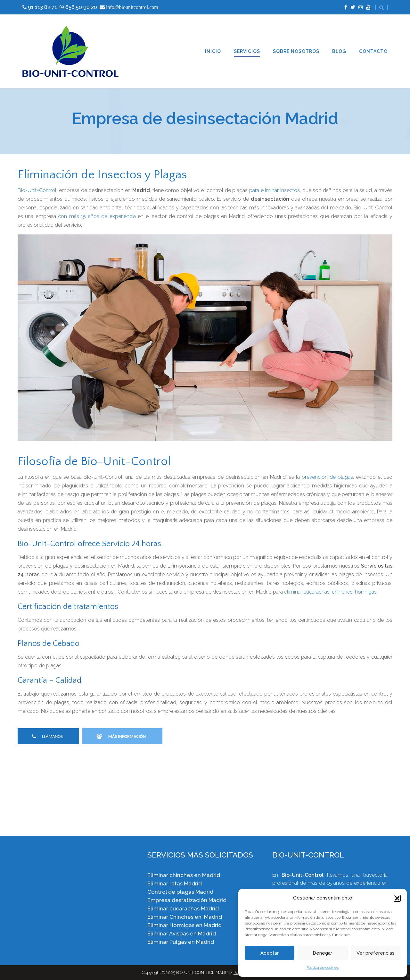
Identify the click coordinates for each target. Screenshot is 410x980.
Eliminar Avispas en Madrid (182, 934)
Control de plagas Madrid (180, 892)
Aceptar (270, 953)
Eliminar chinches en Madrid (184, 875)
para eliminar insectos (275, 190)
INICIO (213, 51)
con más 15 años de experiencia (97, 216)
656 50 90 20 (81, 7)
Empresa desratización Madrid (187, 900)
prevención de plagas (327, 477)
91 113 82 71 (42, 7)
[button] (397, 898)
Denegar (322, 953)
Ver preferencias (376, 953)
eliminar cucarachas (307, 592)
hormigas (366, 592)
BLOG (339, 51)
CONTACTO (373, 51)
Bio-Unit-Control (37, 190)
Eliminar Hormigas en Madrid (184, 925)
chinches (342, 592)
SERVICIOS (247, 51)
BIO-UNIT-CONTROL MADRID (204, 972)
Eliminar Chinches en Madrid (185, 917)
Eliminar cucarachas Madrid (183, 908)
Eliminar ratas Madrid (175, 883)
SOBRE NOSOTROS (296, 51)
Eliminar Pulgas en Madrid (181, 942)
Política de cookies (323, 967)
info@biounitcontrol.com (132, 7)
